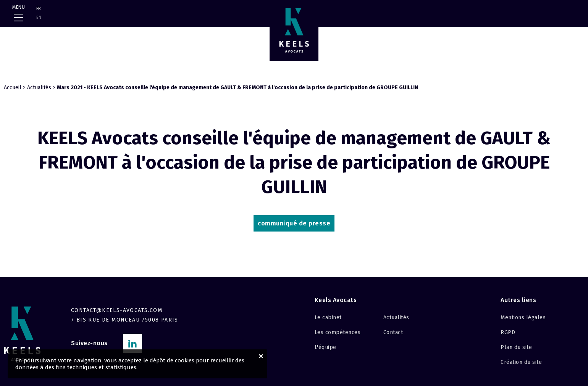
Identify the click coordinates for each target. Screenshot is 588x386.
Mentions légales (523, 318)
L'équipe (325, 347)
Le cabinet (328, 318)
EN (39, 17)
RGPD (508, 332)
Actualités (39, 88)
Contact (393, 332)
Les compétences (338, 332)
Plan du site (516, 347)
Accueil (13, 88)
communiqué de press (294, 223)
